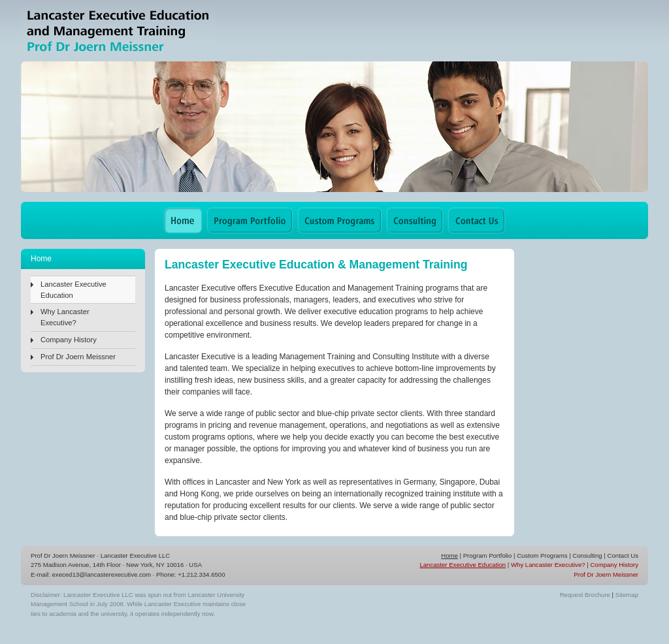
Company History (69, 340)
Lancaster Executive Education (73, 290)
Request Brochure (585, 595)
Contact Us (623, 555)
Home (449, 555)
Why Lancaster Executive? (65, 317)
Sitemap (627, 595)
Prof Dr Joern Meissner (78, 357)
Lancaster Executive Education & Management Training (118, 31)
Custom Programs (542, 555)
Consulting (587, 555)
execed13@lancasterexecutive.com (102, 574)
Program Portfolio (488, 555)
